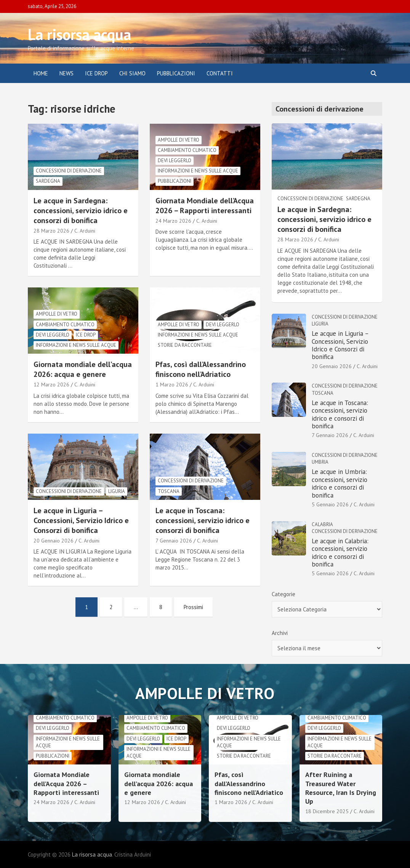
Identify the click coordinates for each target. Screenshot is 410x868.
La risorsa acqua (79, 34)
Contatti (220, 73)
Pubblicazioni (176, 73)
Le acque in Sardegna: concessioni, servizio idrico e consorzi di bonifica (81, 211)
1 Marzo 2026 (172, 385)
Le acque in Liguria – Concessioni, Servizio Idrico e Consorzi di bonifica (81, 520)
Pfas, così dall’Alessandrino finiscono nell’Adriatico (201, 369)
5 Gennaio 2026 (330, 504)
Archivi (280, 633)
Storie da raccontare (185, 345)
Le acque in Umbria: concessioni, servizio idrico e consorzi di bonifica (340, 483)
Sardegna (48, 181)
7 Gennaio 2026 (174, 541)
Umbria (320, 462)
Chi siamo (132, 73)
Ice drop (86, 335)
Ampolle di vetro (179, 140)
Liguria (117, 491)
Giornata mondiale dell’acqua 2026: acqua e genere (83, 369)
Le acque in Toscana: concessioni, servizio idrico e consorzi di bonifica (203, 520)
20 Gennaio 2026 (54, 541)
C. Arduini (85, 231)
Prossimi (193, 607)
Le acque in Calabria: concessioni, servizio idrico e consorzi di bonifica (340, 553)
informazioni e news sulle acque (198, 171)
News (66, 73)
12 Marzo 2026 (51, 385)
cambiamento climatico (187, 150)
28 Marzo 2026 (51, 231)
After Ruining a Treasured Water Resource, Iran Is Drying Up (341, 788)
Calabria (322, 524)
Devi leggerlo (175, 160)
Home (41, 73)
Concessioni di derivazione (69, 171)
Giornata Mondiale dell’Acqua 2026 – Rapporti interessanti (205, 206)
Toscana (169, 491)
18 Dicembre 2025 (327, 811)
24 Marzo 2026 (173, 221)
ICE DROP (96, 73)
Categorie (283, 594)
